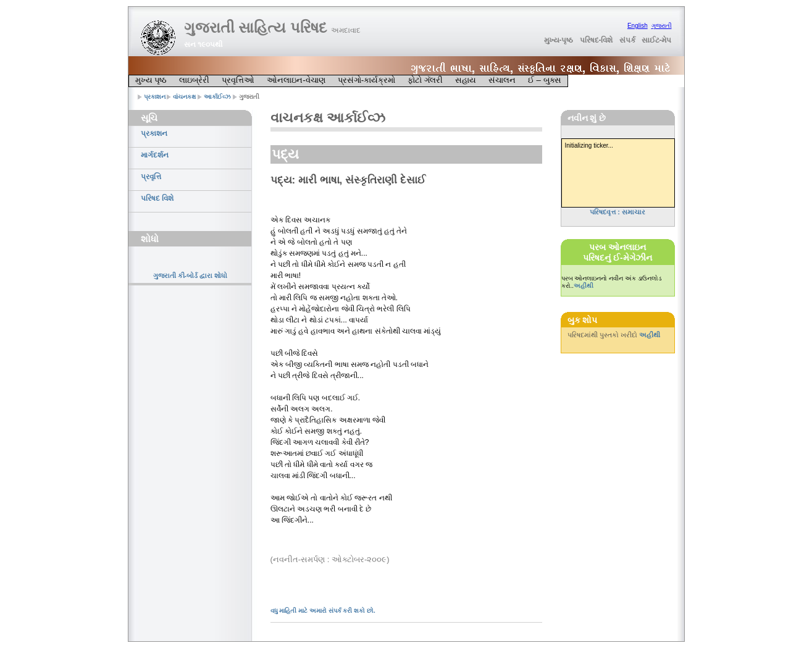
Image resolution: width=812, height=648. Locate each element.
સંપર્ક (627, 40)
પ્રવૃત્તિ (151, 177)
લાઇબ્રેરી (194, 80)
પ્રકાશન (155, 97)
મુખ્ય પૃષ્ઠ (151, 80)
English (638, 26)
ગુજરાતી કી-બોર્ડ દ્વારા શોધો (190, 276)
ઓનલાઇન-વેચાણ (296, 80)
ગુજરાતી (662, 26)
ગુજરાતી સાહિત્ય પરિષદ (272, 27)
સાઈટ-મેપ (657, 40)
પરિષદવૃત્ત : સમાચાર (617, 212)
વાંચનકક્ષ (184, 97)
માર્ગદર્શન (155, 155)
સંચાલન (502, 80)
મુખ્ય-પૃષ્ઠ (559, 40)
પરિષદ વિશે (157, 198)
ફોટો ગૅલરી (425, 80)
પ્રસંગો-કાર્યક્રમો (366, 80)
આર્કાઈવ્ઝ (217, 97)
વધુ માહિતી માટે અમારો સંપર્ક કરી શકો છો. (323, 611)
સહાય (466, 80)
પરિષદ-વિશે (596, 40)
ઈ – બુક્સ (545, 80)
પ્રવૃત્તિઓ (238, 80)
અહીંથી (584, 286)
